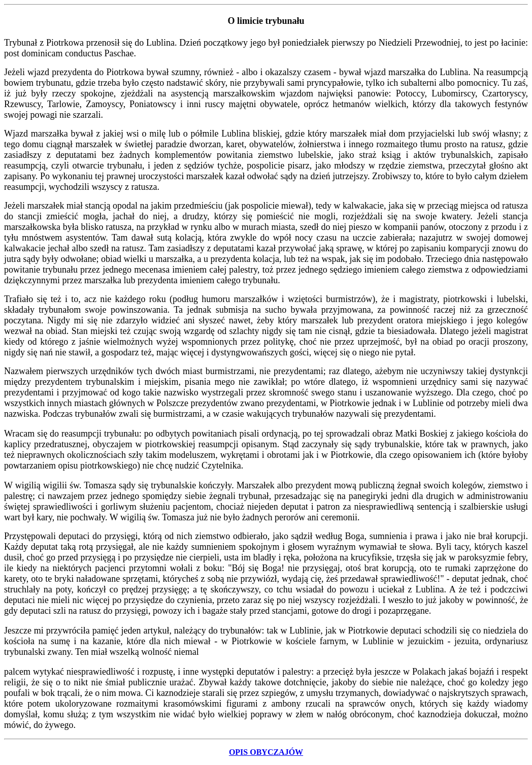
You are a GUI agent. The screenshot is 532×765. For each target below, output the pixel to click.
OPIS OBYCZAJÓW (266, 752)
